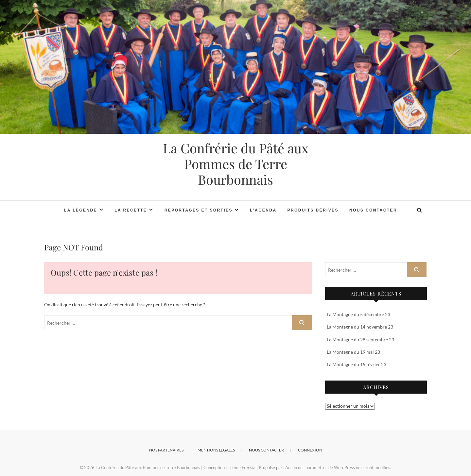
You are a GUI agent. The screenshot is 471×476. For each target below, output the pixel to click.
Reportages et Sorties (199, 210)
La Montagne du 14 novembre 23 (360, 327)
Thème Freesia (242, 467)
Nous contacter (373, 210)
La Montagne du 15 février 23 (357, 364)
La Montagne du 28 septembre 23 (360, 340)
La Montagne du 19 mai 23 (353, 352)
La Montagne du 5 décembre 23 (358, 314)
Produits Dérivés (313, 210)
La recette (131, 210)
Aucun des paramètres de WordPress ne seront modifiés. (338, 467)
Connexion (310, 450)
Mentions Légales (216, 450)
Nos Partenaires (166, 450)
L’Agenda (263, 210)
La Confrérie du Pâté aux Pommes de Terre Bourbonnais (236, 164)
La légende (81, 210)
